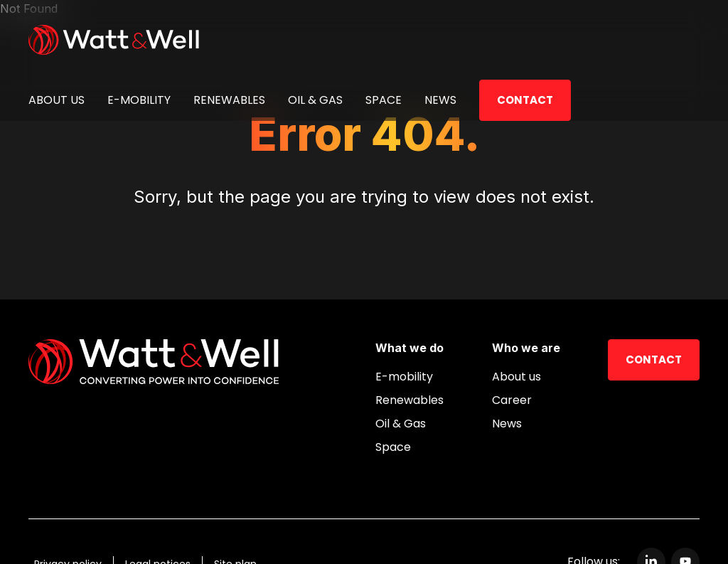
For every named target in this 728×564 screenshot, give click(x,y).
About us (57, 100)
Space (384, 100)
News (440, 100)
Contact (525, 100)
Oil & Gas (315, 100)
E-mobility (139, 100)
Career (512, 400)
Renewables (229, 100)
